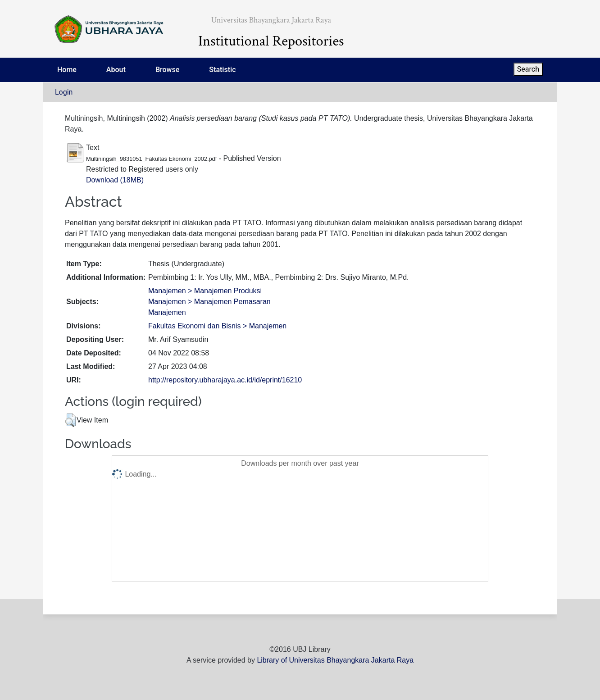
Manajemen (167, 312)
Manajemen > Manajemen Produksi (205, 291)
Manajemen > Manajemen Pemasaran (209, 302)
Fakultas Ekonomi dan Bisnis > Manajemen (217, 326)
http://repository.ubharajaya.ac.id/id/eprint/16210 (225, 380)
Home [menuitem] (67, 70)
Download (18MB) (115, 180)
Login (64, 92)
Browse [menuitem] (167, 70)
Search (528, 69)
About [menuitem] (116, 70)
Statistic (222, 70)
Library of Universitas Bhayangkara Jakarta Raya (335, 660)
